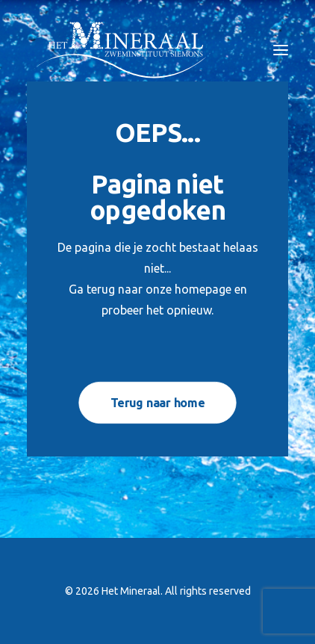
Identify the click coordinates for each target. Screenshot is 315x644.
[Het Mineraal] (122, 50)
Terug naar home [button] (157, 402)
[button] (281, 50)
